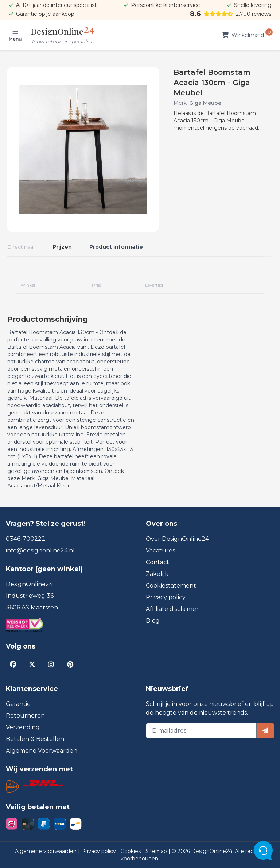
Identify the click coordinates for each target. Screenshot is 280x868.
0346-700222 (26, 539)
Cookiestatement (171, 586)
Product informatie (116, 247)
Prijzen (62, 247)
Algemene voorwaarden (46, 851)
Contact (157, 562)
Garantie (18, 704)
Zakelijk (157, 574)
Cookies (131, 851)
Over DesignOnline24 (177, 539)
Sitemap (157, 851)
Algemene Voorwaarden (42, 751)
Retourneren (25, 716)
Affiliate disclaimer (172, 609)
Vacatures (160, 550)
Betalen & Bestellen (35, 739)
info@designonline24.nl (40, 550)
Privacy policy (166, 597)
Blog (153, 621)
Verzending (23, 727)
